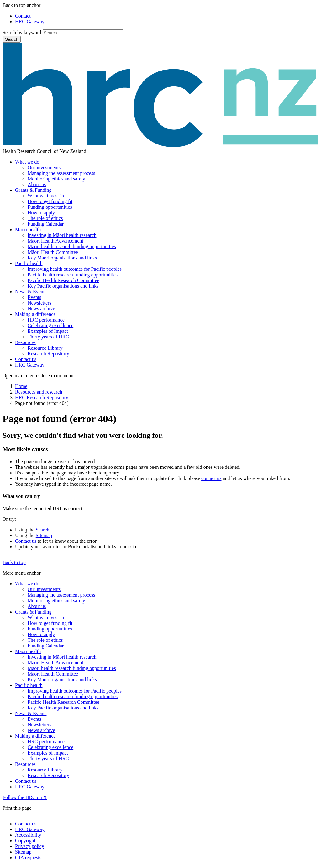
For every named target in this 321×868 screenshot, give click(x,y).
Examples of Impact (48, 331)
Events (34, 297)
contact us (211, 478)
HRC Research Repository (42, 397)
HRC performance (46, 320)
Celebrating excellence (50, 325)
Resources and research (39, 392)
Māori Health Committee (53, 252)
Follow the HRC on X (25, 797)
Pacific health (29, 263)
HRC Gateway (30, 21)
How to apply (41, 213)
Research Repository (48, 354)
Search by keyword (22, 32)
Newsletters (39, 303)
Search (12, 39)
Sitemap (44, 535)
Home (21, 386)
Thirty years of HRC (48, 337)
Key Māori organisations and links (62, 258)
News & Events (31, 292)
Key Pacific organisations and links (63, 286)
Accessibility (28, 835)
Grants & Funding (33, 190)
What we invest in (46, 196)
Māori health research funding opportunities (72, 246)
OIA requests (28, 858)
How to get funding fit (50, 201)
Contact (23, 16)
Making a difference (35, 314)
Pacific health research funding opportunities (73, 275)
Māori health (28, 230)
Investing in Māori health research (62, 235)
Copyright (25, 841)
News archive (41, 309)
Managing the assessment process (61, 173)
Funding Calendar (46, 224)
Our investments (44, 167)
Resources (25, 342)
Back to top (14, 562)
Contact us (26, 359)
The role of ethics (45, 218)
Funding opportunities (50, 207)
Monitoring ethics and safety (56, 179)
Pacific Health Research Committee (63, 280)
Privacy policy (30, 846)
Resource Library (45, 348)
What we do (27, 162)
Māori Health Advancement (55, 241)
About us (37, 184)
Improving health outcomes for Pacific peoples (75, 269)
